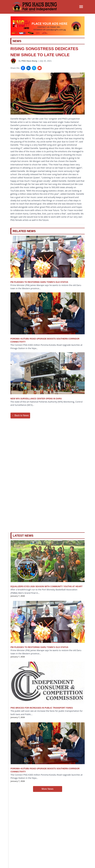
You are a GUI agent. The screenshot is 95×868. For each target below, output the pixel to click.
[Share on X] (34, 68)
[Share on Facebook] (23, 68)
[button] (16, 26)
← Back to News (20, 415)
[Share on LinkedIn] (29, 68)
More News (47, 789)
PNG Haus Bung (29, 61)
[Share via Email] (40, 68)
